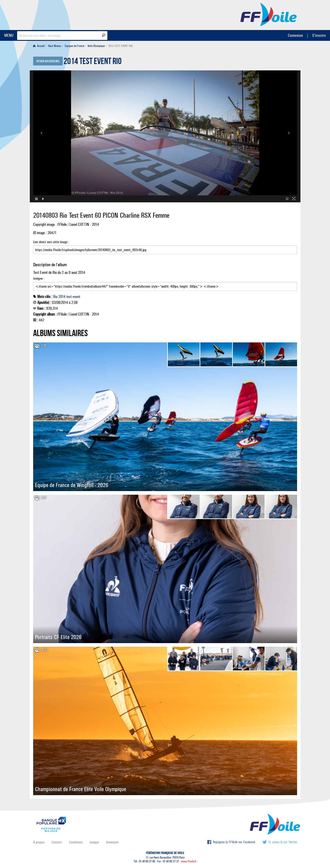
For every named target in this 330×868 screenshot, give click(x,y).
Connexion (295, 35)
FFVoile (269, 14)
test (69, 297)
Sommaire (112, 842)
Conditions (76, 842)
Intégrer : (165, 284)
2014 (62, 297)
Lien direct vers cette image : (165, 247)
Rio (55, 297)
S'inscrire (319, 35)
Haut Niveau (55, 46)
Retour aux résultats (48, 61)
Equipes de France (74, 46)
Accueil (39, 46)
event (76, 297)
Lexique (94, 842)
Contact (57, 842)
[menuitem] (40, 46)
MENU (9, 35)
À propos (39, 842)
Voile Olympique (96, 46)
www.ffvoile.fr (189, 861)
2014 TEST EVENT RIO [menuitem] (120, 46)
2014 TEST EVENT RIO (93, 62)
